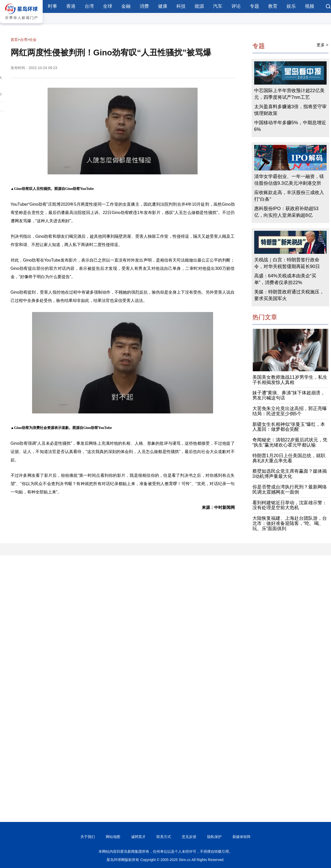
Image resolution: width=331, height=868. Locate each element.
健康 (163, 6)
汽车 (218, 6)
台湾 (89, 6)
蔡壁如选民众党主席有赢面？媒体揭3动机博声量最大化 (290, 474)
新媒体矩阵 (242, 837)
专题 (254, 6)
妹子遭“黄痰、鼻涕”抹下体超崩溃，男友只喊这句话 (289, 395)
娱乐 (291, 6)
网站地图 (113, 837)
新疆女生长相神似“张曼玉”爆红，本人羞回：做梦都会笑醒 (289, 427)
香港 (71, 6)
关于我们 (88, 837)
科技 (181, 6)
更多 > (322, 45)
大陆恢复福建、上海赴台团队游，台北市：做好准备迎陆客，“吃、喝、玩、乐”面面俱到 (290, 523)
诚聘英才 (138, 837)
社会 (33, 40)
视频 (310, 6)
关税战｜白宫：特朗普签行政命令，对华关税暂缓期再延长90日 (287, 263)
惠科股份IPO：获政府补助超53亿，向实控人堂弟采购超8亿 (286, 212)
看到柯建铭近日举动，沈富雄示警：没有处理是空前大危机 (290, 505)
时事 (52, 6)
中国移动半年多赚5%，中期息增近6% (290, 126)
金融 (126, 6)
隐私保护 (214, 837)
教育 (273, 6)
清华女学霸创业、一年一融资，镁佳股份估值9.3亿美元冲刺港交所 (289, 180)
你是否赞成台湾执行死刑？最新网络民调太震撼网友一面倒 (290, 489)
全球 (108, 6)
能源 (199, 6)
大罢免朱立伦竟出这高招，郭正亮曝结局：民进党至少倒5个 (290, 411)
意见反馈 (189, 837)
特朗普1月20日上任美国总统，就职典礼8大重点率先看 (289, 458)
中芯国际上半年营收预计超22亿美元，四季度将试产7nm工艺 (289, 94)
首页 (14, 40)
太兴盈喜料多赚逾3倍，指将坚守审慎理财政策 (290, 110)
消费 (144, 6)
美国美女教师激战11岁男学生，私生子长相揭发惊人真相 (290, 380)
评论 (236, 6)
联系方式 (164, 837)
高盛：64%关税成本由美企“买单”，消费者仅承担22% (285, 279)
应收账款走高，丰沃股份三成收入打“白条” (289, 196)
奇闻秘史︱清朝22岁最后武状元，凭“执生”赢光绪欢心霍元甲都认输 (290, 442)
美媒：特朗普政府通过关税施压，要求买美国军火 (289, 295)
